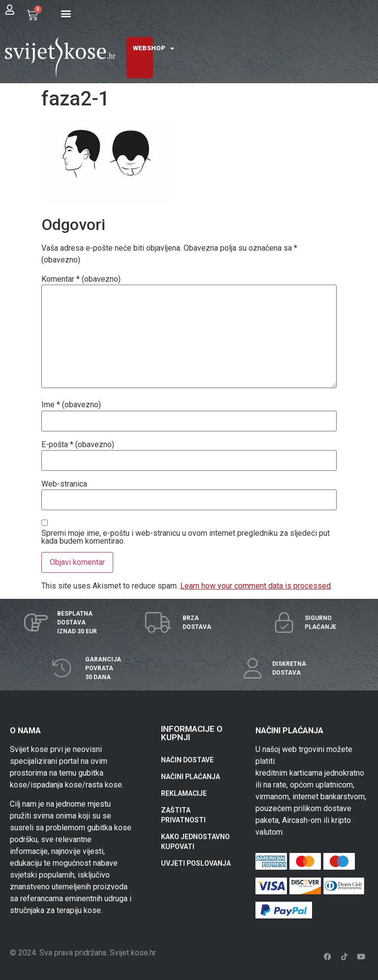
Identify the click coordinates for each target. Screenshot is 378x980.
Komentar (81, 279)
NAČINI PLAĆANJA (190, 777)
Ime (71, 405)
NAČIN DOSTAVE (187, 760)
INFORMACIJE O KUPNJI (192, 733)
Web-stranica (64, 484)
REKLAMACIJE (184, 793)
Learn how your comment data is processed (255, 586)
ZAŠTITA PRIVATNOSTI (183, 815)
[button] (66, 13)
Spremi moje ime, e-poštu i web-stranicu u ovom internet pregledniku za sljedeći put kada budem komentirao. (186, 537)
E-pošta (78, 445)
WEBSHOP (154, 49)
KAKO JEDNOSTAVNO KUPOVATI (195, 842)
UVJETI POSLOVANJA (196, 863)
